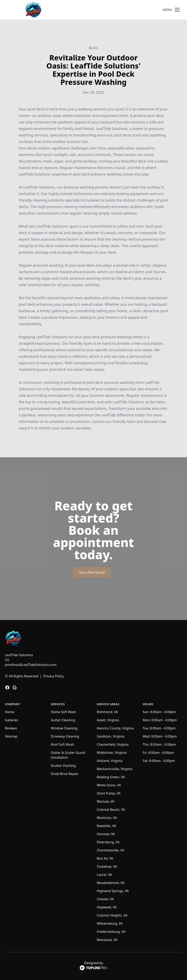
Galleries (12, 720)
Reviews (11, 728)
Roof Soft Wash (63, 744)
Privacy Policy (53, 676)
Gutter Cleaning (63, 720)
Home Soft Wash (64, 712)
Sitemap (11, 736)
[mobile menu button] (177, 10)
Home (10, 712)
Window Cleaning (64, 728)
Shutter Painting (63, 766)
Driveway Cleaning (65, 736)
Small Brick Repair (65, 774)
